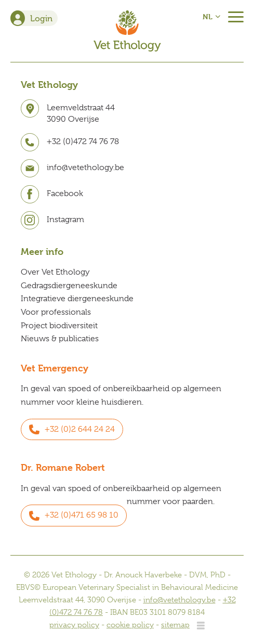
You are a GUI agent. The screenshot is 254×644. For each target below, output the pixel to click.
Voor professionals (56, 312)
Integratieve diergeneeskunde (77, 299)
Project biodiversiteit (59, 326)
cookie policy (130, 625)
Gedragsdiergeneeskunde (69, 286)
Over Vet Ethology (55, 272)
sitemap (175, 625)
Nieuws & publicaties (60, 339)
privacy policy (74, 625)
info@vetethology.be (179, 600)
